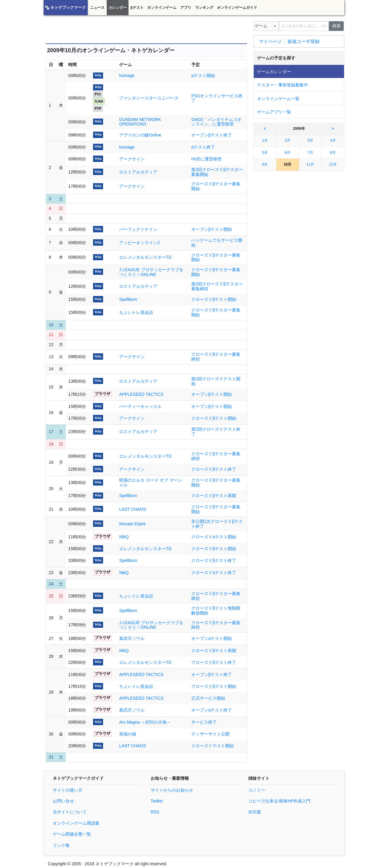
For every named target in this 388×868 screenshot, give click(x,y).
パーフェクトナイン (138, 229)
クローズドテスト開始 (212, 746)
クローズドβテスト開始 (214, 299)
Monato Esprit (132, 524)
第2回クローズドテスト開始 (216, 381)
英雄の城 (128, 734)
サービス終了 (204, 722)
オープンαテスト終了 (212, 710)
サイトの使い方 (68, 790)
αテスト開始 (203, 76)
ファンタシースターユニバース (149, 98)
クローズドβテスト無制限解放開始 (216, 611)
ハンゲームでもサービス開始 (217, 243)
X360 (99, 101)
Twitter (157, 801)
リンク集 (61, 845)
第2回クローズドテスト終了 (216, 432)
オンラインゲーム (162, 8)
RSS (155, 812)
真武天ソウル (132, 638)
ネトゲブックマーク (68, 8)
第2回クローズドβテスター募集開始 (217, 172)
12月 (333, 164)
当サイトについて (70, 812)
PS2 (98, 94)
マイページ (270, 41)
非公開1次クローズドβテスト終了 (217, 524)
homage (127, 76)
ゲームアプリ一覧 (274, 112)
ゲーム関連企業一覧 (72, 834)
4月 (333, 140)
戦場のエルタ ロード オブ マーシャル (151, 483)
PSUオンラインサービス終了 (217, 98)
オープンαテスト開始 (212, 638)
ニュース (97, 8)
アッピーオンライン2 (139, 243)
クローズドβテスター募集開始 (216, 186)
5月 (265, 153)
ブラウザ (102, 394)
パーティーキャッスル (140, 406)
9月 (265, 164)
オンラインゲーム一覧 (278, 99)
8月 (333, 153)
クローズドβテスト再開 (214, 496)
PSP (98, 108)
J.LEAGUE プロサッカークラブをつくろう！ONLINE (151, 272)
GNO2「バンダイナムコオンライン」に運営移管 (216, 122)
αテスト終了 (203, 147)
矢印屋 (255, 812)
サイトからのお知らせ (172, 790)
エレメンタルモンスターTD (145, 257)
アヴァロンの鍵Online (140, 135)
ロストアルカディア (138, 172)
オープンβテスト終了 (212, 135)
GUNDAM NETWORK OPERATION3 (140, 122)
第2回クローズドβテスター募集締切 (217, 286)
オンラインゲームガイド (237, 8)
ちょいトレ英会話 (136, 312)
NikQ (124, 537)
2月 (288, 140)
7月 (310, 153)
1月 (265, 140)
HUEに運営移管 (206, 159)
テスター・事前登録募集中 (283, 85)
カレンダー (118, 8)
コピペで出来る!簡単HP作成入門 (279, 801)
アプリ (186, 8)
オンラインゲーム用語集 (76, 823)
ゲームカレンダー (274, 72)
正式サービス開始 (208, 698)
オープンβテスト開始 (212, 229)
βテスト (137, 8)
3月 (310, 140)
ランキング (204, 8)
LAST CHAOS (132, 509)
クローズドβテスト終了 (214, 469)
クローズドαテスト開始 (214, 537)
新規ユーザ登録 (304, 41)
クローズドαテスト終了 (214, 573)
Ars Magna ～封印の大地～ (145, 722)
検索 (336, 26)
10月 (288, 164)
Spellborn (128, 299)
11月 (310, 164)
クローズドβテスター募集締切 (216, 357)
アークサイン (132, 159)
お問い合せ (63, 801)
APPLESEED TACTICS (141, 394)
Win (98, 75)
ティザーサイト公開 (210, 734)
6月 (288, 153)
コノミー (257, 790)
